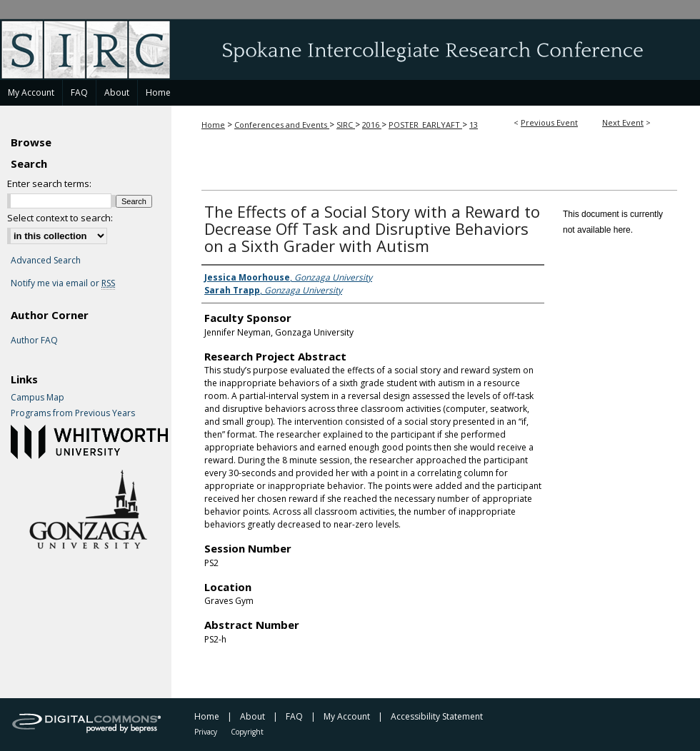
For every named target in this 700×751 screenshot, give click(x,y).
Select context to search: (60, 218)
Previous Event (549, 122)
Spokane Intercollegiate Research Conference (350, 49)
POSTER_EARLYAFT (425, 125)
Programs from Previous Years (73, 413)
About (252, 716)
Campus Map (37, 398)
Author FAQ (34, 341)
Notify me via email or (63, 283)
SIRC (346, 125)
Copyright (247, 732)
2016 (372, 125)
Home (213, 125)
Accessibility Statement (437, 716)
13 (474, 125)
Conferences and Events (282, 125)
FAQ (294, 716)
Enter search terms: (49, 183)
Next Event (623, 122)
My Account (347, 716)
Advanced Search (46, 260)
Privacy (206, 732)
